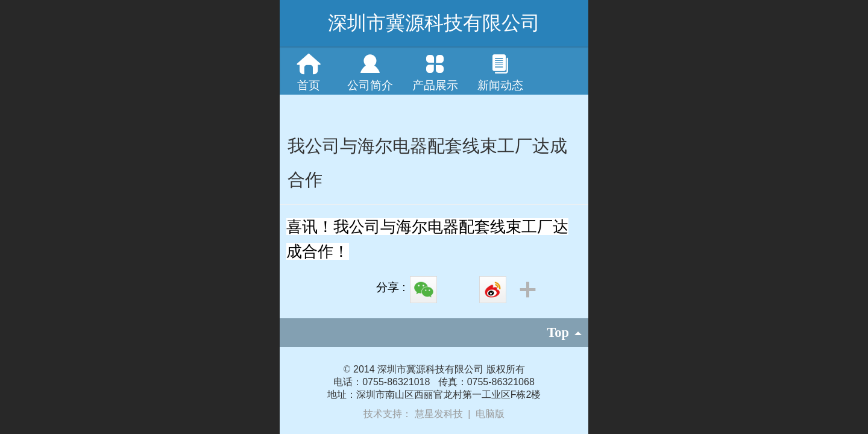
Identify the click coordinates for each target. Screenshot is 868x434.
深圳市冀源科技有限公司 (434, 23)
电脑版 (490, 414)
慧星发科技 (440, 414)
